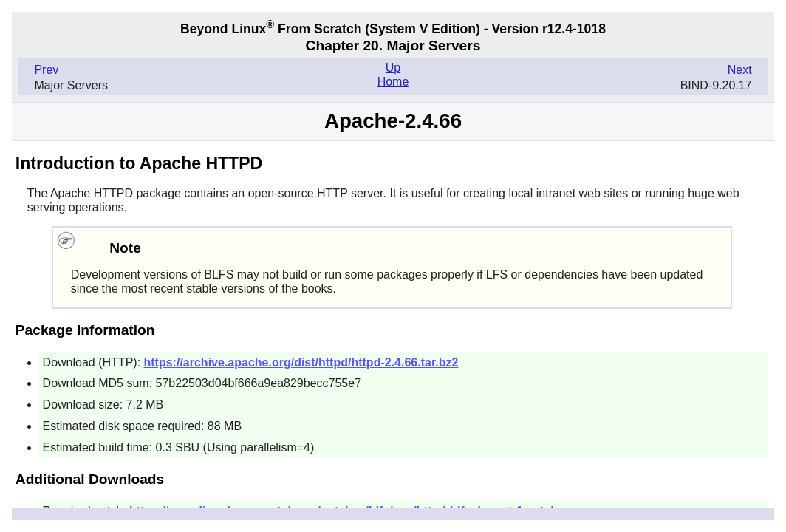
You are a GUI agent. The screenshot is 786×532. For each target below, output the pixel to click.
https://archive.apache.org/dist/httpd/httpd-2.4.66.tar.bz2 (301, 362)
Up (393, 68)
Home (393, 82)
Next (740, 70)
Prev (46, 70)
